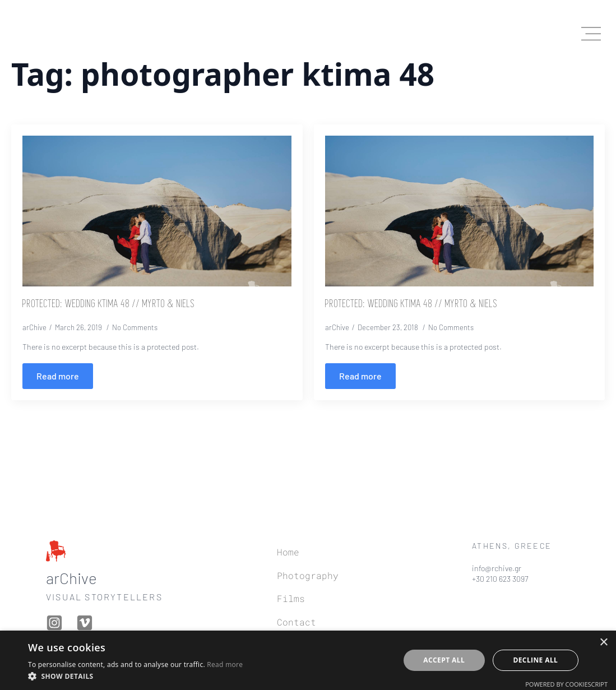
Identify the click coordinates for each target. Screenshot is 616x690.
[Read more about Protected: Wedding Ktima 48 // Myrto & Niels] (58, 376)
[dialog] (308, 660)
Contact (297, 622)
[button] (135, 676)
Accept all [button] (444, 660)
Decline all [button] (535, 660)
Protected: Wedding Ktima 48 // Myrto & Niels (109, 304)
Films (291, 598)
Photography (308, 575)
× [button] (603, 643)
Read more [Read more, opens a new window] (225, 664)
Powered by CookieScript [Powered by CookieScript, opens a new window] (566, 684)
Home (288, 552)
